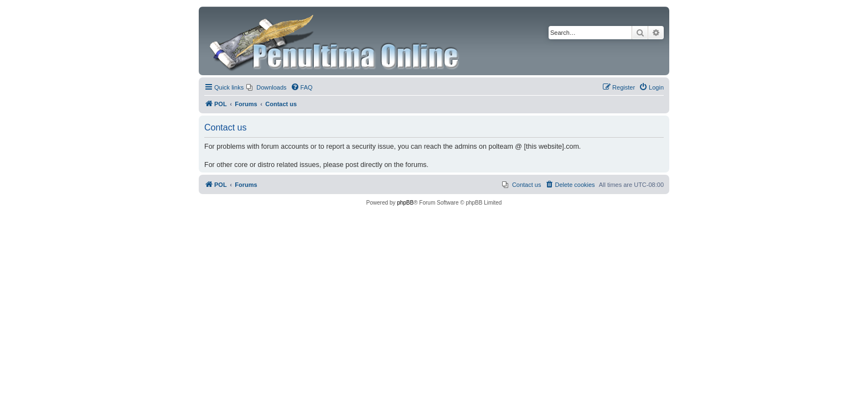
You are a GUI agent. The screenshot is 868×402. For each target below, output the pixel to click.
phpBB (405, 203)
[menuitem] (266, 87)
